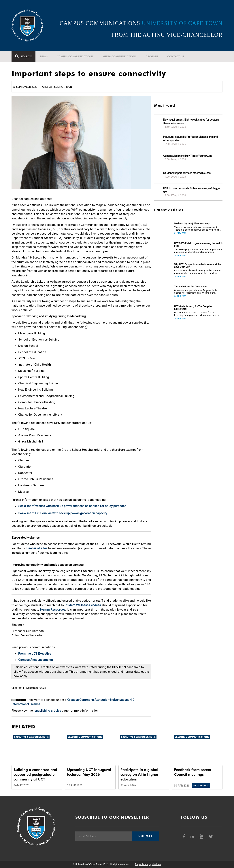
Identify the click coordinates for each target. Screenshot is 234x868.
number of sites (37, 548)
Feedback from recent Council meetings (193, 772)
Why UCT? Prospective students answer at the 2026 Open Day (198, 266)
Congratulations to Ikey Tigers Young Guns (188, 156)
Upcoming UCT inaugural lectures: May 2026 (89, 772)
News (44, 56)
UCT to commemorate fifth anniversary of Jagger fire (192, 190)
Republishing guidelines (148, 864)
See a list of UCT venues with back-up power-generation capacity (63, 513)
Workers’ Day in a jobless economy (192, 224)
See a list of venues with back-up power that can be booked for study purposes (72, 506)
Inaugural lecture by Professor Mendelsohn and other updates (190, 139)
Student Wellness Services (83, 605)
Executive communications (31, 737)
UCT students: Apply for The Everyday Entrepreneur (193, 308)
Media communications (120, 56)
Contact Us (176, 56)
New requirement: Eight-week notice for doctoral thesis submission (191, 121)
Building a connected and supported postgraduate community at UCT (35, 774)
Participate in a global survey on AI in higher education (139, 774)
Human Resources (53, 609)
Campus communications (75, 56)
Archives (152, 56)
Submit (145, 836)
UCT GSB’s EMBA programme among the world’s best (198, 245)
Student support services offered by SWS (187, 173)
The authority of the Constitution (191, 287)
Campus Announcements (36, 660)
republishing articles (47, 711)
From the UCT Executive (35, 654)
